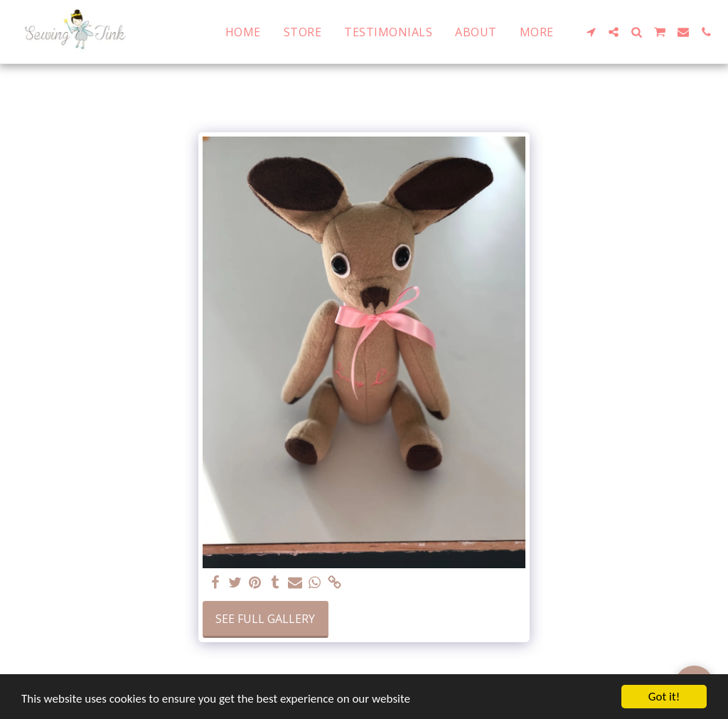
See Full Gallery (265, 619)
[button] (591, 32)
